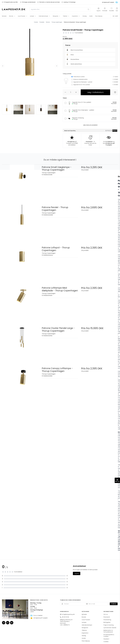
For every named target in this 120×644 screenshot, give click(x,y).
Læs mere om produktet (90, 125)
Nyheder (84, 614)
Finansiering (107, 620)
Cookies (106, 642)
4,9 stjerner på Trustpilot (108, 2)
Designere (85, 628)
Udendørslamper (87, 625)
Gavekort (106, 639)
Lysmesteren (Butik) (110, 628)
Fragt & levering (109, 625)
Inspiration (85, 633)
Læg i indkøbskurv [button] (95, 92)
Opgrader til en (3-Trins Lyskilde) (82, 103)
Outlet (84, 638)
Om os (106, 614)
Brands (84, 617)
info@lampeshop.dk (68, 614)
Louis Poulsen (86, 620)
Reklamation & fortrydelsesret (108, 631)
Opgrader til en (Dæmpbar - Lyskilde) (83, 111)
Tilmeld (114, 604)
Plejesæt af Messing (78, 119)
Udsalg (84, 636)
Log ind (77, 573)
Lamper (84, 622)
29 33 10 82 (65, 617)
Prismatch (107, 617)
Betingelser (107, 622)
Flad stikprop (86, 641)
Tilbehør (84, 630)
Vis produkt (114, 104)
